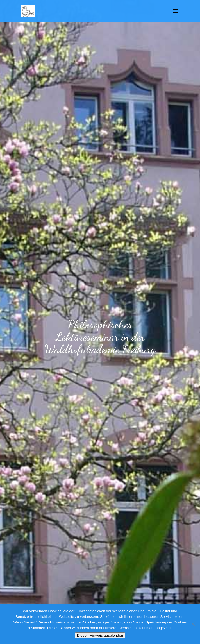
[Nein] (193, 624)
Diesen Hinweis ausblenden (100, 635)
